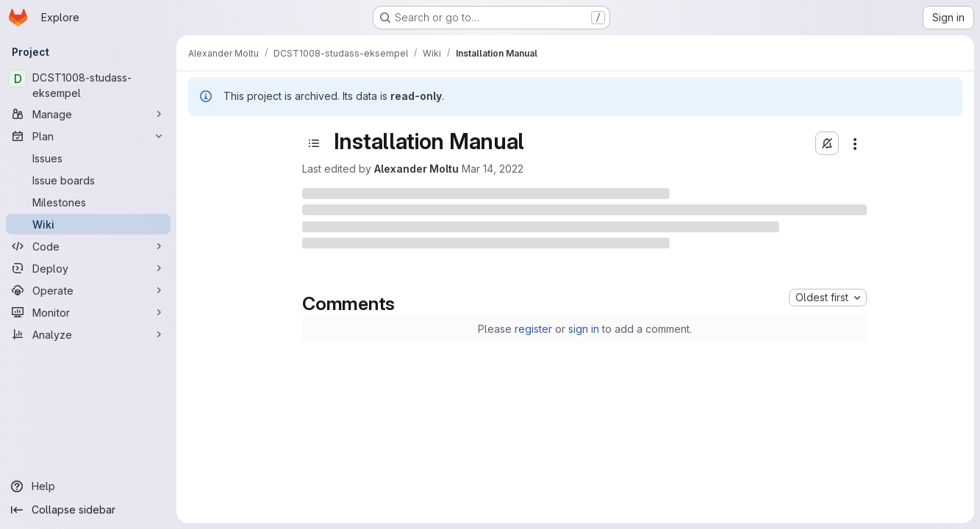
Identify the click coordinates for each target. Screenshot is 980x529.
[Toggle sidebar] (314, 143)
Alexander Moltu (416, 169)
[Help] (88, 486)
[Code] (88, 246)
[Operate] (88, 290)
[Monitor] (88, 312)
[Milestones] (88, 202)
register (533, 329)
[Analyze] (88, 334)
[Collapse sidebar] (88, 510)
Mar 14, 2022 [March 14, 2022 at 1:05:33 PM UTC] (493, 169)
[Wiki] (88, 224)
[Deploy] (88, 268)
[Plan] (88, 136)
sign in (584, 329)
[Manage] (88, 114)
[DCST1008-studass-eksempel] (88, 85)
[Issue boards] (88, 180)
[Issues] (88, 158)
